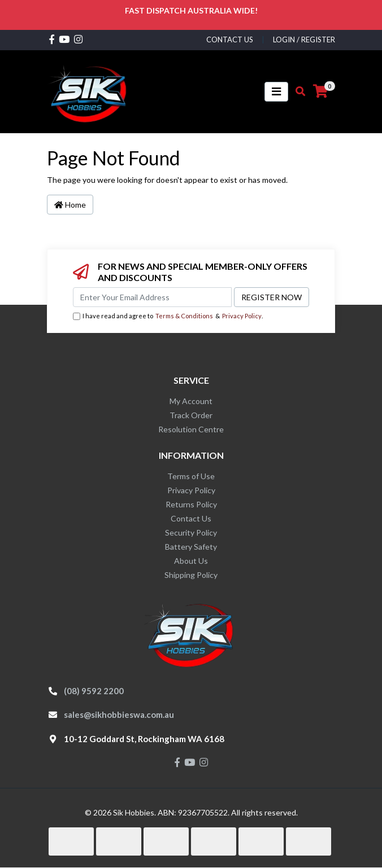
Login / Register (304, 40)
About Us (191, 561)
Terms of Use (191, 476)
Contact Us (191, 518)
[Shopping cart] (320, 91)
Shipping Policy (191, 575)
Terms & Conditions (184, 316)
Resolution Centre (191, 429)
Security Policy (191, 532)
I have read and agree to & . (168, 316)
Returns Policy (191, 504)
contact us (230, 40)
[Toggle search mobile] (297, 91)
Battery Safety (191, 547)
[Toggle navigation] (276, 92)
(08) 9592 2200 (94, 691)
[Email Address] (152, 297)
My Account (191, 401)
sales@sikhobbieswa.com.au (119, 714)
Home (70, 205)
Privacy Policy (242, 316)
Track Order (191, 415)
